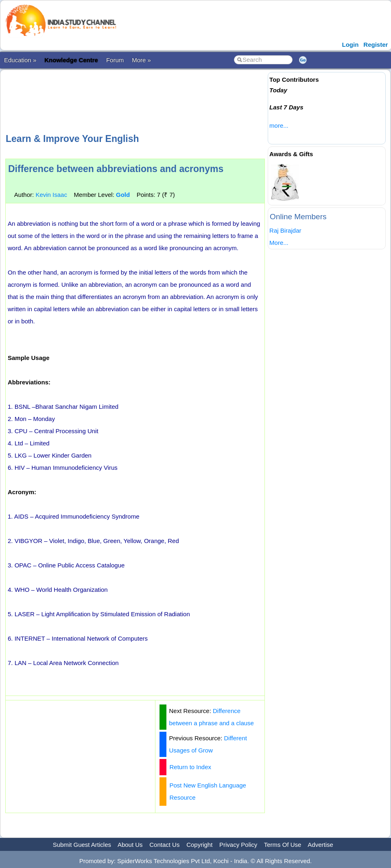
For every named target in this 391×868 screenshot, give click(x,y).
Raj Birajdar (285, 230)
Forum (115, 60)
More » (141, 60)
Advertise (320, 845)
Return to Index (190, 767)
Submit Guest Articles (82, 845)
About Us (130, 845)
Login (351, 45)
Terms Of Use (283, 845)
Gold (123, 195)
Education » (20, 60)
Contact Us (164, 845)
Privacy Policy (238, 845)
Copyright (199, 845)
